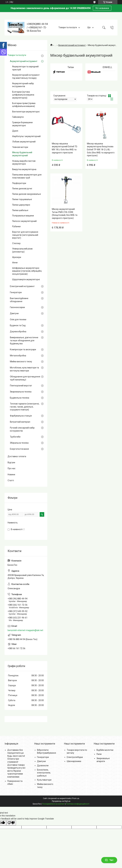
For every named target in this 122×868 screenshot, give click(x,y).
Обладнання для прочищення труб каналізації (25, 378)
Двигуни (14, 313)
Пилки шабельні (20, 210)
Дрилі (15, 131)
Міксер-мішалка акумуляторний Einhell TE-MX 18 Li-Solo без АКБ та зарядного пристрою (65, 148)
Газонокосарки (17, 307)
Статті (11, 480)
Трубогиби (15, 437)
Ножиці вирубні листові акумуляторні (24, 162)
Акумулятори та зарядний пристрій (25, 68)
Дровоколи (43, 766)
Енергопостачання (19, 449)
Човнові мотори (20, 147)
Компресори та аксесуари (23, 349)
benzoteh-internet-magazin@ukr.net (25, 630)
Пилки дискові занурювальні (27, 194)
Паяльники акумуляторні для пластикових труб (27, 176)
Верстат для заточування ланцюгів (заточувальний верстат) (25, 235)
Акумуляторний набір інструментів (23, 85)
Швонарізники (74, 761)
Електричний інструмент (22, 286)
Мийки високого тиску (21, 362)
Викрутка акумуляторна (24, 169)
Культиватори (44, 780)
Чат (109, 860)
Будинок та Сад (18, 325)
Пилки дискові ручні (22, 189)
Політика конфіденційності (78, 804)
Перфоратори (19, 183)
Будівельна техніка (20, 398)
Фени (15, 263)
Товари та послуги (68, 27)
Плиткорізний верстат (21, 386)
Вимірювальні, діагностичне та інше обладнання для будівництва (24, 340)
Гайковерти (18, 117)
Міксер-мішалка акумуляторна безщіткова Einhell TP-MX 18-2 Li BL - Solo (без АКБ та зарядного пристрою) (101, 150)
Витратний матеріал (20, 422)
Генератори (16, 292)
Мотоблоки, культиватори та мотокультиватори (24, 369)
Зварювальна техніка (21, 392)
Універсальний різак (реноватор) (22, 250)
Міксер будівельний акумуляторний (22, 154)
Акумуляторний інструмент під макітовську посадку (26, 76)
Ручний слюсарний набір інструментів (22, 429)
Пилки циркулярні (21, 205)
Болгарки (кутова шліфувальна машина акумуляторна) (23, 95)
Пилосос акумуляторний (24, 221)
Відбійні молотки (105, 750)
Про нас (12, 468)
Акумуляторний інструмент (72, 45)
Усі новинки (102, 8)
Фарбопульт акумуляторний (26, 136)
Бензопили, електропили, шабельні (44, 773)
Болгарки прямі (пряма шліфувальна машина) (24, 105)
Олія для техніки (18, 319)
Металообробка (18, 356)
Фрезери (17, 257)
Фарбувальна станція (21, 416)
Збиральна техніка (19, 443)
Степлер (16, 243)
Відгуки (11, 462)
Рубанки (16, 226)
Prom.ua (76, 798)
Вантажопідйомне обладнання (19, 300)
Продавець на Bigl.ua (61, 801)
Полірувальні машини (23, 216)
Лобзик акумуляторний (24, 142)
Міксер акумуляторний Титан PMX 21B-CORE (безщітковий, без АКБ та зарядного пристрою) (65, 214)
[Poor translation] (11, 823)
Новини (11, 475)
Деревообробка (18, 332)
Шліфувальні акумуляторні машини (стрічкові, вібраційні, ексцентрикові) (27, 271)
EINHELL (107, 67)
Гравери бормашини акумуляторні (22, 124)
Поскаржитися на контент (53, 804)
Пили (99, 754)
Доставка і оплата (17, 456)
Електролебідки (75, 757)
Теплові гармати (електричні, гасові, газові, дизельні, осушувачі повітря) (25, 407)
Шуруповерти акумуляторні (26, 279)
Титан (71, 67)
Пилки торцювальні (22, 199)
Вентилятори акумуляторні (26, 112)
